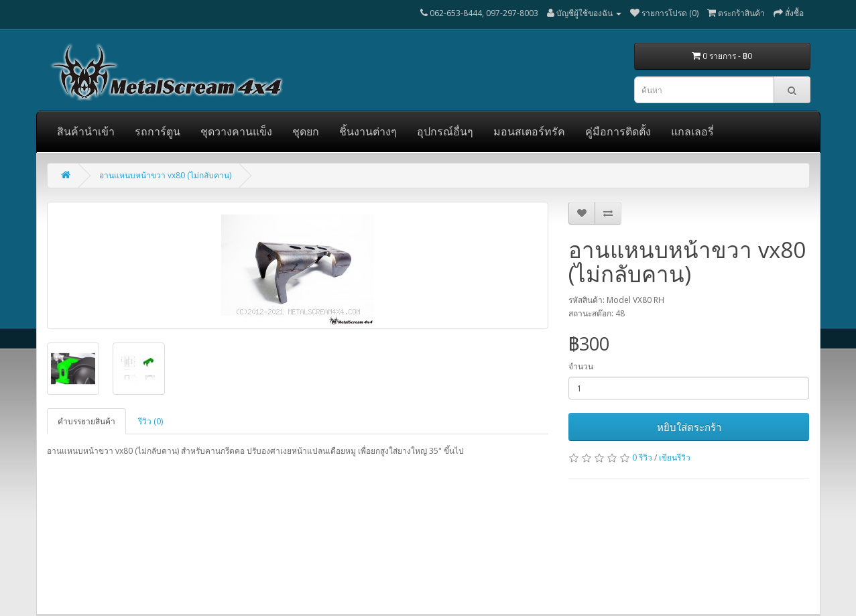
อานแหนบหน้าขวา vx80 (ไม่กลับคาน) (165, 175)
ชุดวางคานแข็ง (236, 131)
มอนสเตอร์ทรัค (529, 131)
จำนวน (581, 366)
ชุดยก (306, 131)
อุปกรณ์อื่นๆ (445, 131)
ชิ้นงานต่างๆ (368, 131)
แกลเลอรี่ (692, 131)
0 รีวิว (642, 457)
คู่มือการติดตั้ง (618, 131)
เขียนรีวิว (675, 457)
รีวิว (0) (150, 421)
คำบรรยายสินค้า (86, 421)
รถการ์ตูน (158, 131)
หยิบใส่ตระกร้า (689, 427)
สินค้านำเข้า (86, 131)
